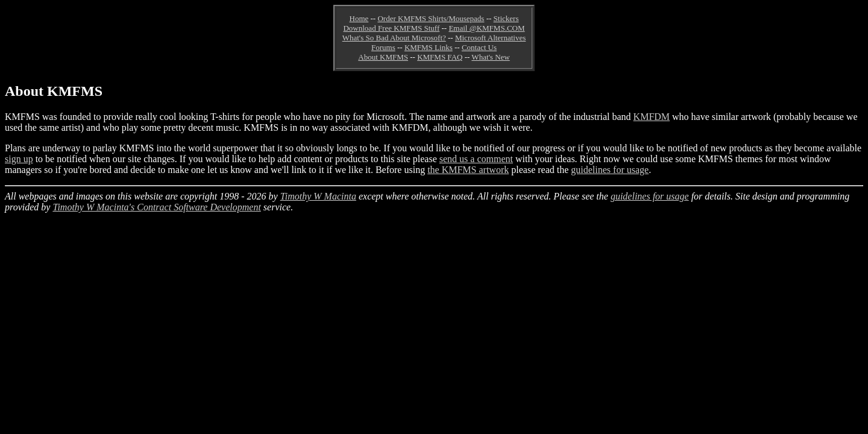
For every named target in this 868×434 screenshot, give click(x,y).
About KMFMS (383, 57)
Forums (383, 47)
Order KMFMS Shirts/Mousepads (431, 18)
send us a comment (476, 159)
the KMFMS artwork (468, 170)
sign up (19, 159)
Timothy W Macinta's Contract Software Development (156, 207)
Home (359, 18)
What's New (490, 57)
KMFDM (652, 117)
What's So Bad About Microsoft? (394, 38)
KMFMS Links (429, 47)
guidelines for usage (610, 170)
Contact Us (479, 47)
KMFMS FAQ (440, 57)
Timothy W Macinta (318, 196)
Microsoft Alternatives (490, 38)
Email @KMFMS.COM (486, 28)
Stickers (506, 18)
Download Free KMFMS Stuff (391, 28)
